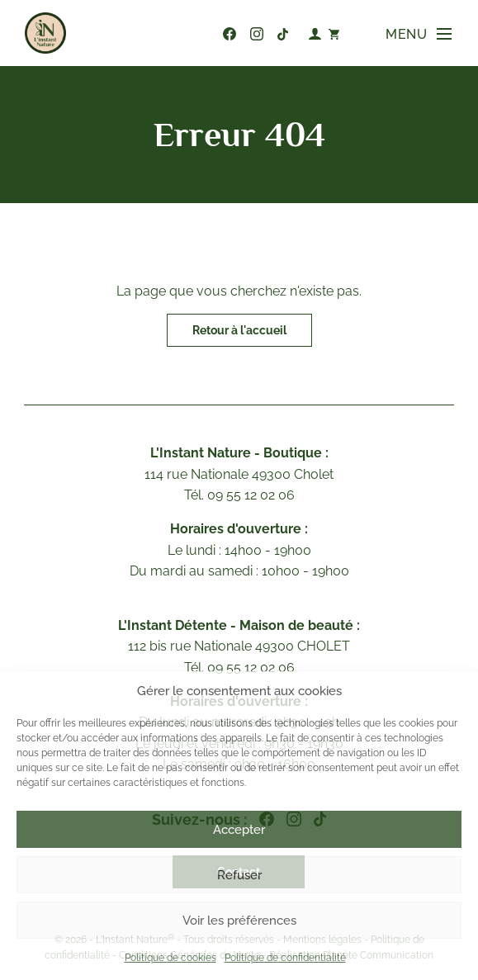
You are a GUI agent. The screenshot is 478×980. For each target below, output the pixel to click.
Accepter (239, 830)
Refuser (239, 875)
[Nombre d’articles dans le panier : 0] (334, 33)
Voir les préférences (239, 921)
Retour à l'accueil (239, 330)
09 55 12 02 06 (204, 34)
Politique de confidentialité (285, 958)
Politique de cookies (170, 958)
